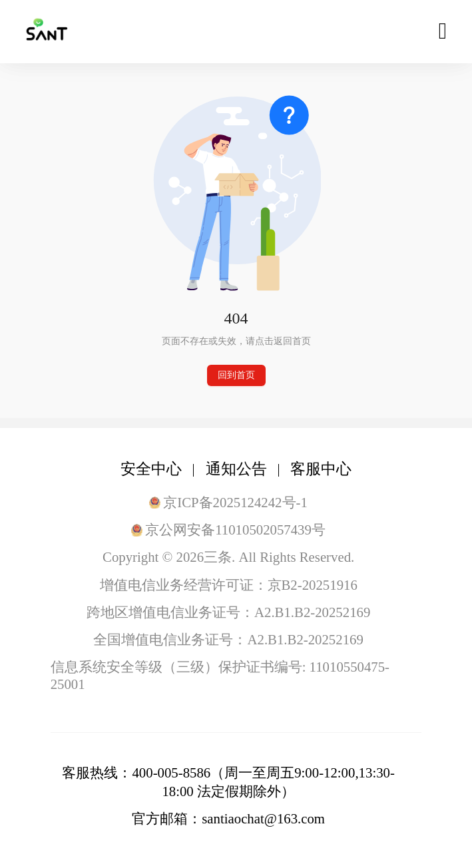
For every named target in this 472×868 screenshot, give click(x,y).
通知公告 (236, 469)
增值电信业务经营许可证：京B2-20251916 (229, 585)
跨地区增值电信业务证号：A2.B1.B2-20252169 (228, 612)
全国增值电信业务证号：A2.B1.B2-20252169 (228, 639)
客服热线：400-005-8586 (136, 772)
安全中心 (151, 469)
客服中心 (321, 469)
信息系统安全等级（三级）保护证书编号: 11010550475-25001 (220, 675)
